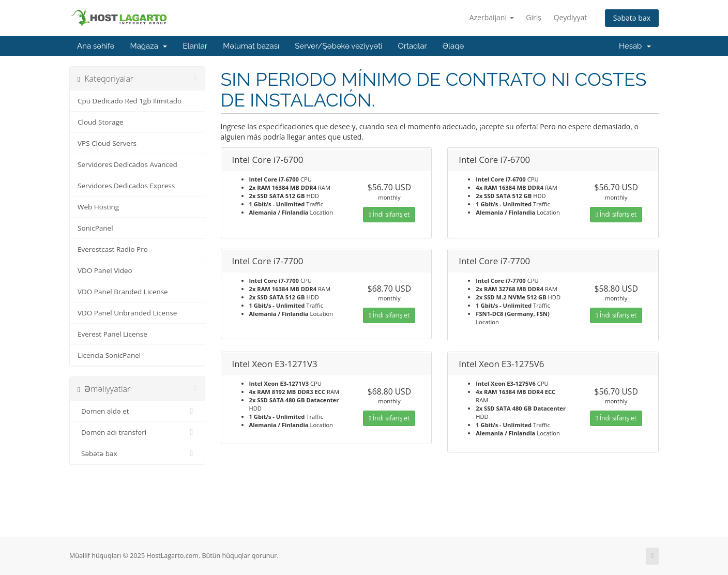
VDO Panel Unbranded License (127, 313)
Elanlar (195, 46)
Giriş (534, 17)
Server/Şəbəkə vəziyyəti (338, 46)
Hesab (635, 46)
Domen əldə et (137, 411)
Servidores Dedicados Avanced (127, 164)
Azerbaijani (492, 17)
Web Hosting (98, 207)
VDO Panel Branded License (123, 292)
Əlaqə (453, 46)
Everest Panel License (112, 334)
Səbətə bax (632, 18)
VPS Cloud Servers (107, 143)
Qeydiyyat (571, 17)
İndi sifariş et (389, 214)
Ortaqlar (412, 46)
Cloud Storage (100, 122)
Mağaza (149, 46)
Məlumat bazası (251, 46)
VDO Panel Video (105, 270)
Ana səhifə (96, 46)
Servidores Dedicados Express (126, 186)
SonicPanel (95, 228)
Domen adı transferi (137, 432)
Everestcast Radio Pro (113, 249)
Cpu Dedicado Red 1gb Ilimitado (130, 101)
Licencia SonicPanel (109, 355)
